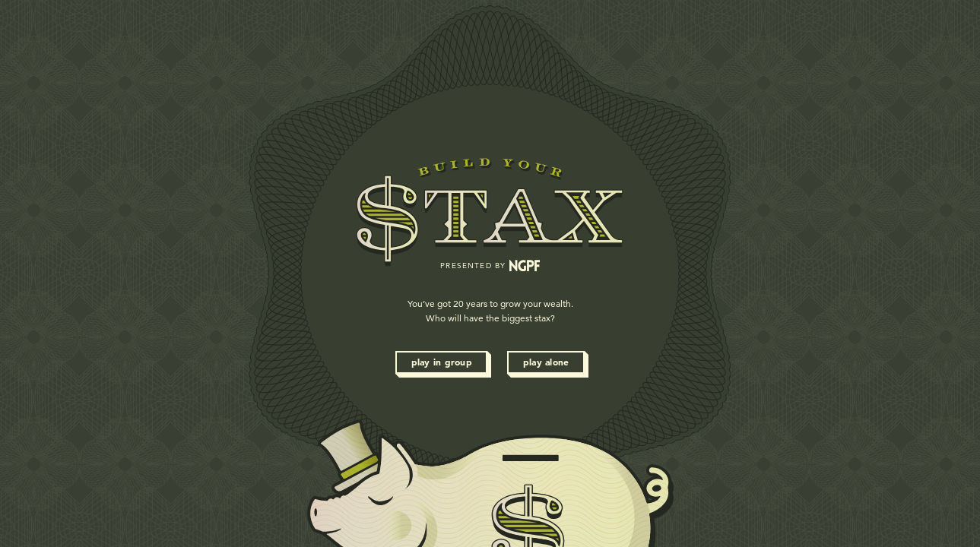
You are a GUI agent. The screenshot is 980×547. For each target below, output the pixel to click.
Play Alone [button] (546, 362)
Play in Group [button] (442, 362)
